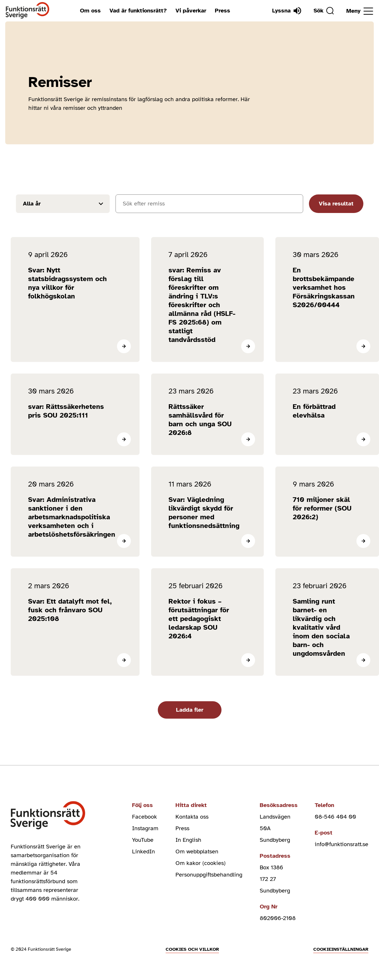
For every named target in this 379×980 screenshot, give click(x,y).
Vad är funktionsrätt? (138, 11)
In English (188, 840)
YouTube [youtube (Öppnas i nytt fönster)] (143, 840)
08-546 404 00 (335, 817)
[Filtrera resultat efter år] (63, 204)
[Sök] (324, 11)
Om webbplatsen (197, 851)
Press (223, 11)
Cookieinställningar (341, 949)
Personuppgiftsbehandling (209, 875)
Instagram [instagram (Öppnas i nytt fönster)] (145, 828)
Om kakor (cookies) (201, 863)
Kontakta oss (192, 817)
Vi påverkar (191, 11)
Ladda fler (190, 710)
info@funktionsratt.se (342, 844)
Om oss (90, 11)
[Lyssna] (287, 11)
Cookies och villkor (192, 949)
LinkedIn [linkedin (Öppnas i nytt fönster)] (143, 851)
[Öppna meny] (360, 11)
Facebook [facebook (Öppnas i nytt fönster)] (144, 817)
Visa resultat (336, 204)
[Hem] (28, 11)
